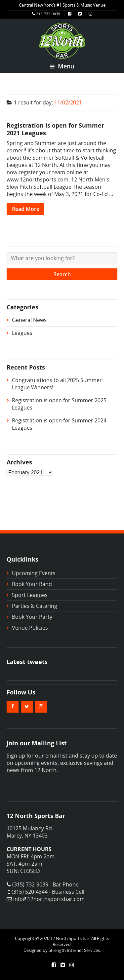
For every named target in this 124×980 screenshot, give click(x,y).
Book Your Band (32, 584)
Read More (26, 209)
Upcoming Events (34, 573)
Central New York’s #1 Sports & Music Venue (62, 5)
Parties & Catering (35, 606)
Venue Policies (30, 628)
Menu (62, 66)
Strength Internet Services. (75, 950)
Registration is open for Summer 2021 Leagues (55, 129)
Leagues (22, 333)
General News (29, 320)
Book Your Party (32, 617)
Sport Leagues (30, 595)
